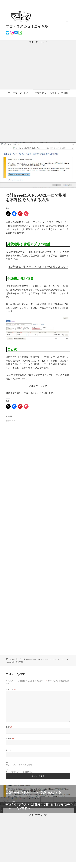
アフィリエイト (47, 659)
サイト (9, 750)
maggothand (31, 659)
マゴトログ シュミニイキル (27, 26)
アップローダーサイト (19, 93)
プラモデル (40, 93)
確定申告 (19, 662)
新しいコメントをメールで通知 (19, 765)
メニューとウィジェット (67, 25)
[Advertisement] (38, 67)
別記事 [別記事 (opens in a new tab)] (63, 256)
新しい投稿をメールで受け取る (19, 772)
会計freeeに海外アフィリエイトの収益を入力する (38, 267)
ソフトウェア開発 (59, 93)
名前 (9, 727)
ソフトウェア (60, 659)
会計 (13, 662)
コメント (11, 690)
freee (8, 662)
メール (10, 739)
